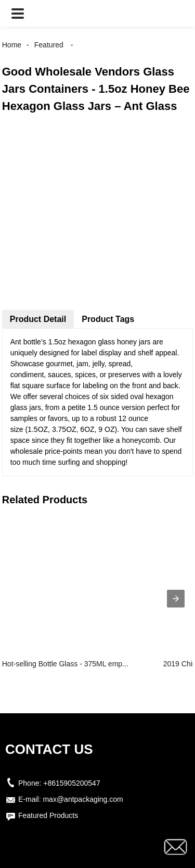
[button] (18, 13)
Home (12, 45)
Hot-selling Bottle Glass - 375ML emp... (65, 664)
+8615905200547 (71, 783)
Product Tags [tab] (108, 319)
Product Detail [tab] (38, 319)
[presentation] (176, 599)
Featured (49, 45)
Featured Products (48, 815)
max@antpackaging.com (83, 799)
